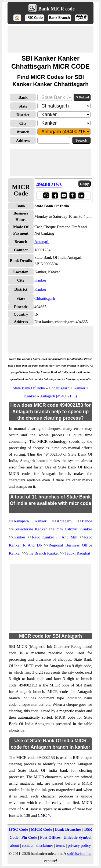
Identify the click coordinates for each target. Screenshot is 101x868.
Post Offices (50, 837)
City (23, 123)
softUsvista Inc (79, 854)
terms (60, 845)
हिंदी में (81, 18)
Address (23, 141)
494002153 (49, 184)
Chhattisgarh (45, 298)
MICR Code (42, 829)
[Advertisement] (50, 39)
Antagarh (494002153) (58, 396)
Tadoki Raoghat (77, 553)
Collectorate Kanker (30, 529)
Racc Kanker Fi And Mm (55, 537)
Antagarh (42, 242)
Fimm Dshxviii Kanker (73, 529)
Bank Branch (60, 18)
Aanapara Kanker (30, 521)
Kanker (40, 280)
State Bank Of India (29, 388)
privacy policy (79, 845)
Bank (23, 97)
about (15, 845)
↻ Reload (82, 97)
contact (28, 845)
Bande (87, 521)
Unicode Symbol (77, 837)
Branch (23, 132)
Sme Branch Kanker (43, 553)
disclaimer (45, 845)
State (23, 106)
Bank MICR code (57, 9)
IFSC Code (35, 18)
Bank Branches (68, 829)
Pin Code (29, 837)
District (23, 115)
